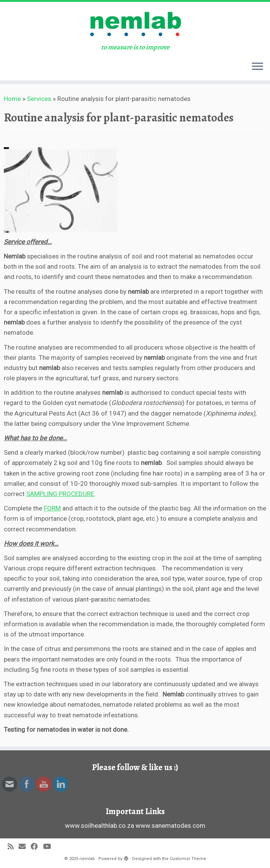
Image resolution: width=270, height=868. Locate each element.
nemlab (87, 859)
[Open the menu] (257, 67)
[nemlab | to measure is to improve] (135, 23)
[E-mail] (25, 847)
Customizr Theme (188, 859)
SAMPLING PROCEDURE (60, 494)
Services (39, 99)
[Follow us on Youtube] (49, 847)
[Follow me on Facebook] (37, 847)
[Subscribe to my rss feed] (13, 847)
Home (12, 99)
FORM (52, 508)
